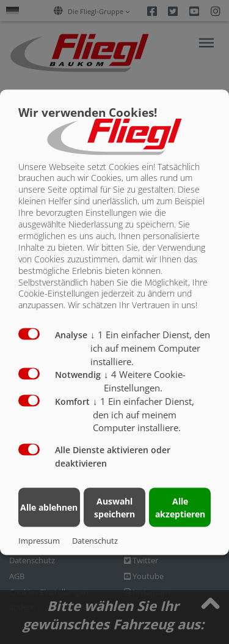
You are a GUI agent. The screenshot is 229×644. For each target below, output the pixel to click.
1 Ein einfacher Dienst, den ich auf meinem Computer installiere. (150, 348)
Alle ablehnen (49, 507)
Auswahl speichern (114, 507)
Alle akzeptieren (180, 507)
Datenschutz (95, 540)
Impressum (39, 540)
